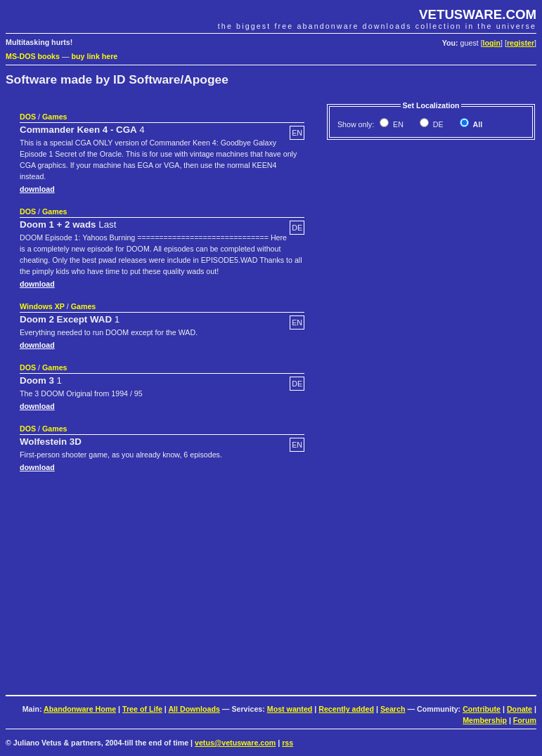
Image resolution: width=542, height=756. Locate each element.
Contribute (482, 709)
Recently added (346, 709)
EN (397, 124)
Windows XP (42, 306)
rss (288, 743)
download (37, 189)
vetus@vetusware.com (235, 743)
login (492, 43)
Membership (485, 720)
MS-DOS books (33, 56)
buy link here (95, 56)
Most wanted (290, 709)
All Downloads (194, 709)
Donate (520, 709)
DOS (28, 117)
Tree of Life (142, 709)
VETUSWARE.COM (478, 14)
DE (437, 124)
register (521, 43)
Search (393, 709)
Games (55, 117)
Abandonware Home (80, 709)
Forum (525, 720)
